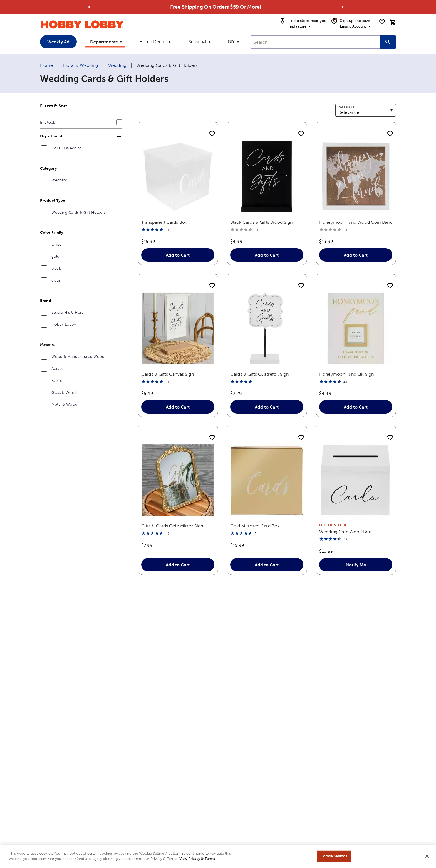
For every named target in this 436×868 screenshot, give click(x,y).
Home (47, 65)
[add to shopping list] (212, 134)
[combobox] (315, 42)
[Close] (427, 859)
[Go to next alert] (343, 7)
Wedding (117, 65)
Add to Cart (178, 255)
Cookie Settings (334, 859)
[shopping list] (382, 22)
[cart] (393, 22)
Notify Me (356, 565)
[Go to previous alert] (89, 7)
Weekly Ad (58, 42)
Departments (104, 42)
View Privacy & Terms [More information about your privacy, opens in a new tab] (197, 861)
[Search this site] (388, 42)
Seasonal (197, 42)
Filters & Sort (54, 106)
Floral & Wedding (80, 65)
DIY (231, 42)
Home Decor (153, 42)
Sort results (347, 107)
